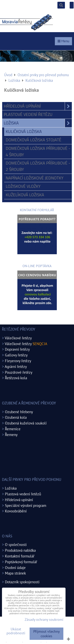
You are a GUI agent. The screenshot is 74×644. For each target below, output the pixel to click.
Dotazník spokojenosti (22, 582)
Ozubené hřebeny (19, 412)
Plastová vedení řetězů (23, 494)
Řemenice (13, 429)
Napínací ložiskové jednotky (35, 178)
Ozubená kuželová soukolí (26, 423)
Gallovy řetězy (16, 355)
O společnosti (16, 544)
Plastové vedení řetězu (28, 114)
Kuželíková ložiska (25, 195)
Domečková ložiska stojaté (34, 140)
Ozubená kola (16, 417)
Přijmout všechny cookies (46, 634)
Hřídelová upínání (38, 106)
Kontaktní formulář (20, 556)
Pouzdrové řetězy (19, 372)
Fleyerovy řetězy (18, 361)
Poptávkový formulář (21, 562)
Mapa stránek (15, 573)
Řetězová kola (16, 378)
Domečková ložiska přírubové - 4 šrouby (38, 151)
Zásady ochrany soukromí (44, 619)
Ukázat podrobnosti (16, 631)
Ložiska (38, 123)
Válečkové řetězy (18, 338)
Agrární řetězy (16, 366)
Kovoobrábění (16, 511)
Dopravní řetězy (17, 349)
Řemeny (11, 435)
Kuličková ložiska (24, 131)
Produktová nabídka (20, 550)
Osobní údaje (15, 567)
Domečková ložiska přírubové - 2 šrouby (38, 166)
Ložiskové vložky (23, 186)
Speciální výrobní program (26, 505)
